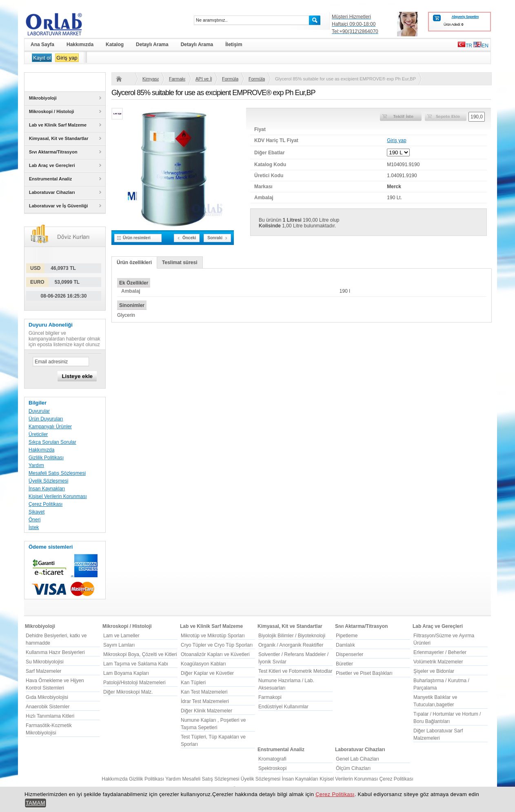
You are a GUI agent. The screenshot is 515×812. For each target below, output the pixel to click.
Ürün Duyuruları (46, 419)
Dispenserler (350, 654)
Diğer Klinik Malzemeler (206, 711)
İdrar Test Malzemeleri (205, 701)
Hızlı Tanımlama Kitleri (50, 716)
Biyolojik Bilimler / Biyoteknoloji (292, 636)
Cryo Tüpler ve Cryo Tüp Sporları (217, 645)
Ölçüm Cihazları (353, 768)
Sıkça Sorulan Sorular (52, 442)
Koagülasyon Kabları (203, 664)
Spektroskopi (272, 768)
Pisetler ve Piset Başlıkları (364, 673)
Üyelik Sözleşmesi (48, 481)
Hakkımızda (41, 450)
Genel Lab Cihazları (357, 759)
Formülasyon (230, 79)
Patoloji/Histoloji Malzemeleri (134, 683)
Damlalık (345, 645)
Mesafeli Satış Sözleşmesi (57, 473)
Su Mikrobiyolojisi (45, 662)
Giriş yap (67, 58)
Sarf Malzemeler (43, 671)
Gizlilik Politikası (46, 458)
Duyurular (39, 411)
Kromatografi (272, 759)
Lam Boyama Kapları (126, 673)
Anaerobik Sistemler (48, 707)
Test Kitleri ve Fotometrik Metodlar (295, 671)
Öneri (34, 520)
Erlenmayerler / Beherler (440, 652)
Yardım (36, 465)
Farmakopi (177, 79)
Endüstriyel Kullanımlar (283, 707)
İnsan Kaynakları (47, 489)
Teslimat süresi (180, 263)
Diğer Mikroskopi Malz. (128, 692)
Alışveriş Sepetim (465, 17)
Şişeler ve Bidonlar (434, 671)
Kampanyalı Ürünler (50, 427)
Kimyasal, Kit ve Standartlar (151, 79)
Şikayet (37, 512)
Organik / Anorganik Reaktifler (291, 645)
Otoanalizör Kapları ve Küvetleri (215, 654)
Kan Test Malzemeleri (204, 692)
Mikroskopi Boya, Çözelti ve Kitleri (140, 654)
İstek (34, 527)
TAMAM (36, 803)
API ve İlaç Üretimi (204, 79)
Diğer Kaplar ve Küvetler (207, 673)
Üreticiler (38, 434)
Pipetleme (347, 636)
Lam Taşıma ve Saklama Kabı (136, 664)
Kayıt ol (42, 58)
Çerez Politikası (46, 504)
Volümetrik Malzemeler (438, 662)
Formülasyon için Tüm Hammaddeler (257, 79)
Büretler (344, 664)
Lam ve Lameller (121, 636)
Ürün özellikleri (134, 263)
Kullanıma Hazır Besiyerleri (55, 652)
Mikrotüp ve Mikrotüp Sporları (213, 636)
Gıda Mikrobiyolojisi (47, 697)
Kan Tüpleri (193, 683)
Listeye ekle (77, 376)
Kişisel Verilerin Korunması (58, 496)
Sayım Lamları (119, 645)
